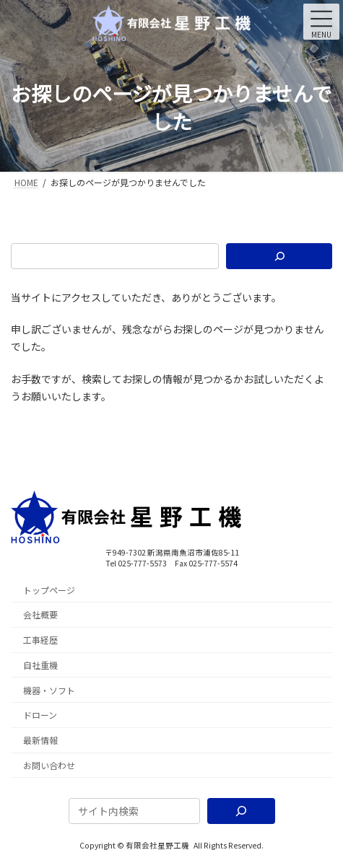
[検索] (279, 256)
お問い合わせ (49, 766)
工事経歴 (40, 640)
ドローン (40, 715)
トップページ (49, 590)
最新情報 (40, 741)
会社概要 (40, 615)
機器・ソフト (49, 690)
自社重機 (40, 665)
